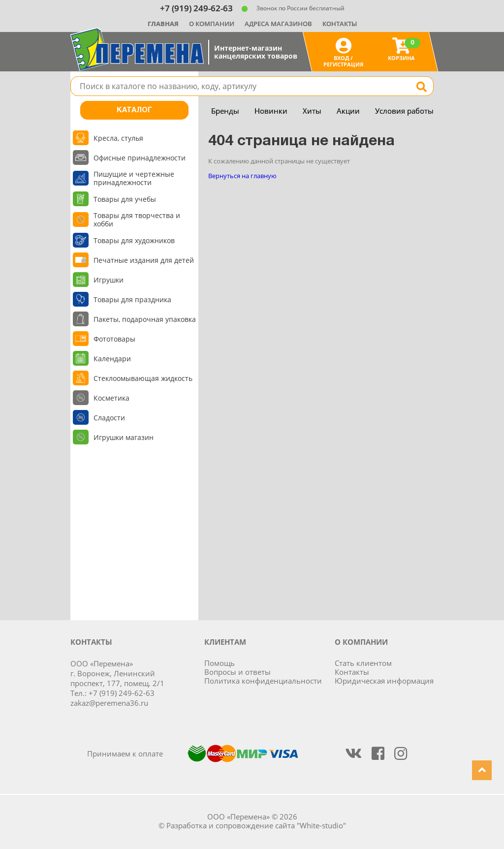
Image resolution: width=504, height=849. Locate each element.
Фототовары (114, 339)
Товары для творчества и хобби (137, 220)
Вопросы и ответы (237, 672)
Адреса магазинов (278, 24)
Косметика (111, 398)
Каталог (134, 110)
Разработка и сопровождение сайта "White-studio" (256, 825)
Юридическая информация (384, 681)
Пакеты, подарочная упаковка (145, 319)
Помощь (220, 663)
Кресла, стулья (118, 138)
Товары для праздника (132, 299)
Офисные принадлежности (140, 158)
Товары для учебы (125, 199)
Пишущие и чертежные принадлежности (134, 178)
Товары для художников (134, 240)
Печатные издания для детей (144, 260)
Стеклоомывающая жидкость (143, 378)
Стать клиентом (363, 663)
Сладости (109, 418)
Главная (163, 24)
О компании (212, 24)
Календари (112, 359)
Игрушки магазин (124, 437)
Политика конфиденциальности (263, 681)
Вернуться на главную (242, 176)
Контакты (340, 24)
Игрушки (109, 280)
